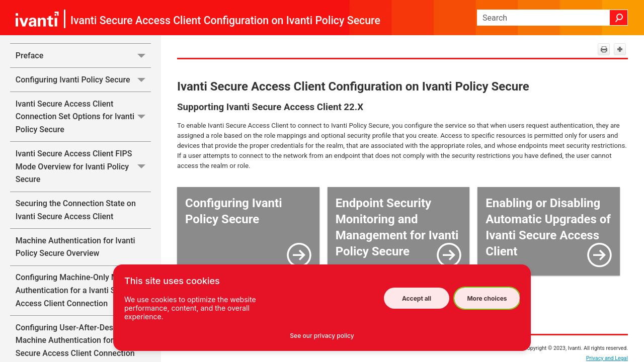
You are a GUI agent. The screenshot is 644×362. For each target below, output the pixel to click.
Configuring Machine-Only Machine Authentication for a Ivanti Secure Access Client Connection (79, 290)
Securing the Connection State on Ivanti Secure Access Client (76, 210)
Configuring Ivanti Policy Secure (83, 80)
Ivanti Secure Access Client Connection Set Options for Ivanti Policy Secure (83, 117)
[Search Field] (552, 18)
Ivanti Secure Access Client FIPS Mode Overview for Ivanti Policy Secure (83, 166)
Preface (83, 56)
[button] (619, 18)
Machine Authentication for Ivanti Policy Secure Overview (75, 247)
